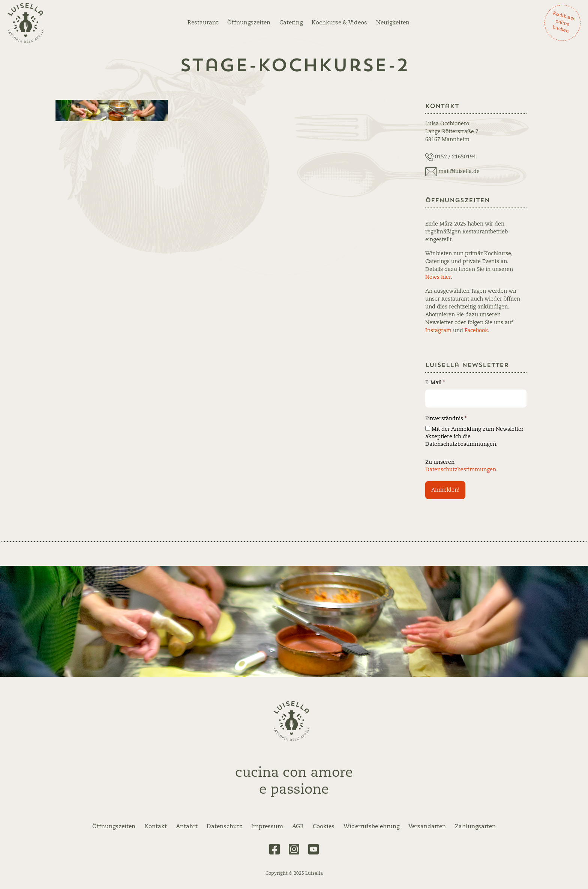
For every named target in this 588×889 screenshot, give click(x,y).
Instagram (438, 331)
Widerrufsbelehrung (371, 827)
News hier (438, 277)
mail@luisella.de (459, 171)
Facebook (476, 331)
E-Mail (435, 383)
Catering (291, 23)
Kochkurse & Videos (339, 23)
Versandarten (427, 827)
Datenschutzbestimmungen (461, 470)
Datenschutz (224, 827)
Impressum (267, 827)
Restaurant (203, 23)
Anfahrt (187, 827)
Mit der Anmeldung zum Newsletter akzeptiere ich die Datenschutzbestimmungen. (474, 436)
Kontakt (156, 827)
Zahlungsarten (475, 827)
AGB (298, 827)
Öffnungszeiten (249, 23)
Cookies (324, 827)
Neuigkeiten (393, 23)
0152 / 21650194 (455, 157)
